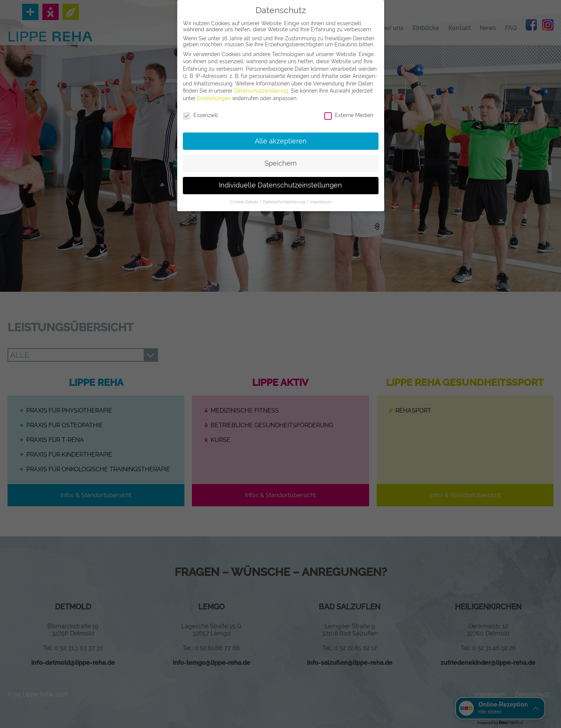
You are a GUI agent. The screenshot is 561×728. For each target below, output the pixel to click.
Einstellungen (214, 98)
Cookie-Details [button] (245, 202)
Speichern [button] (281, 163)
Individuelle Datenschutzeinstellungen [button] (280, 185)
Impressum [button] (321, 202)
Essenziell (200, 115)
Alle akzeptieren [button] (281, 141)
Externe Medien (349, 115)
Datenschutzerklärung (261, 91)
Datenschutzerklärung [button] (285, 202)
